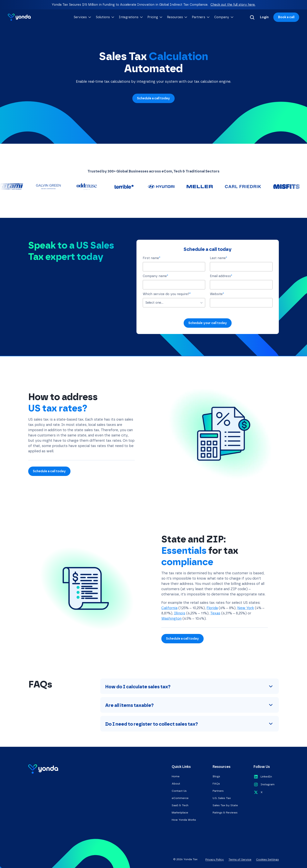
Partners (218, 791)
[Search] (252, 17)
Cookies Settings (267, 859)
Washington (171, 618)
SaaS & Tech (180, 805)
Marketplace (180, 813)
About (176, 784)
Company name (155, 276)
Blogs (216, 776)
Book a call (286, 17)
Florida (212, 608)
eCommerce (180, 798)
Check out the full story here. (233, 5)
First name (152, 258)
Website (217, 294)
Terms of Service (240, 859)
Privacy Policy (215, 859)
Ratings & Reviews (225, 813)
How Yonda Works (184, 820)
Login (264, 17)
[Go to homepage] (19, 17)
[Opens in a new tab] (263, 777)
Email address (221, 276)
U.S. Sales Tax (222, 798)
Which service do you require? (167, 294)
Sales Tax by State (225, 805)
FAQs (216, 784)
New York (246, 608)
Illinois (180, 613)
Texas (215, 613)
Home (176, 776)
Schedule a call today (153, 98)
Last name (219, 258)
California (169, 608)
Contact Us (179, 791)
